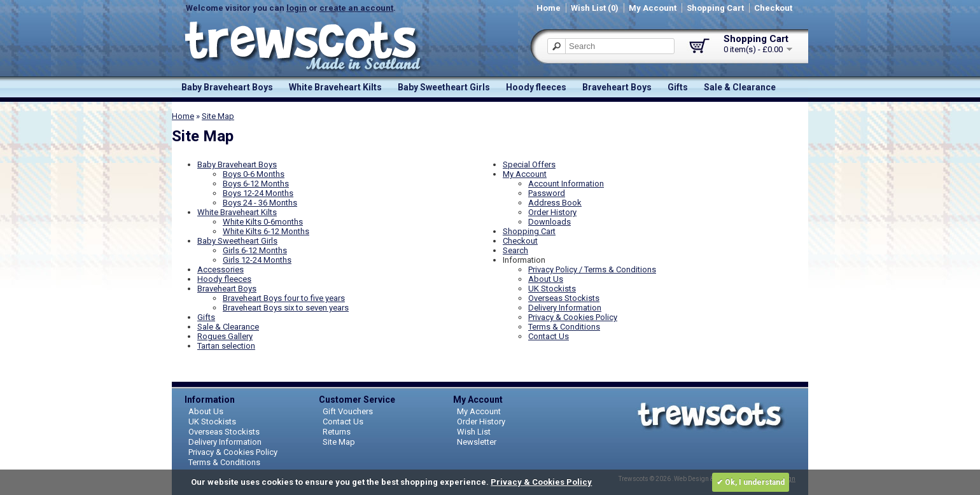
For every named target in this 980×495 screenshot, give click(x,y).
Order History (552, 212)
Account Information (566, 184)
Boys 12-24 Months (258, 193)
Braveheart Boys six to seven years (286, 308)
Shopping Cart (715, 8)
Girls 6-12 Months (255, 250)
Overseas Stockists (564, 298)
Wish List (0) (595, 8)
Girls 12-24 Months (257, 260)
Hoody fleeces (536, 87)
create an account (356, 8)
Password (547, 193)
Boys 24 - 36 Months (260, 203)
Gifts (678, 87)
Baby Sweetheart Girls (444, 87)
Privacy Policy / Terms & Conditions (592, 269)
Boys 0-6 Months (254, 174)
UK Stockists (552, 289)
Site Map (218, 116)
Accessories (220, 269)
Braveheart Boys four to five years (284, 298)
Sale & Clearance (740, 87)
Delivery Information (565, 308)
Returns (337, 432)
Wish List (474, 432)
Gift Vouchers (348, 411)
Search (515, 250)
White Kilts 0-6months (263, 222)
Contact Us (549, 336)
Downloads (549, 222)
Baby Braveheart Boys (227, 87)
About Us (546, 279)
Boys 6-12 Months (256, 184)
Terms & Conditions (564, 327)
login (297, 8)
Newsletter (477, 442)
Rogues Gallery (225, 336)
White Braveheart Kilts (335, 87)
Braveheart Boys (617, 87)
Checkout (773, 8)
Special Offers (529, 164)
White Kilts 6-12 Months (266, 231)
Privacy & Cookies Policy (573, 317)
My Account (653, 8)
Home (549, 8)
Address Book (555, 203)
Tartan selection (226, 346)
